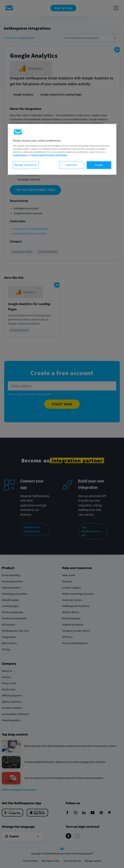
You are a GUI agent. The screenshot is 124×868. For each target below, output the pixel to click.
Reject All (71, 165)
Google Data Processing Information (49, 155)
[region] (62, 149)
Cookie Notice (20, 155)
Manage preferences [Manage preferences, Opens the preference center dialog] (26, 165)
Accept (99, 165)
